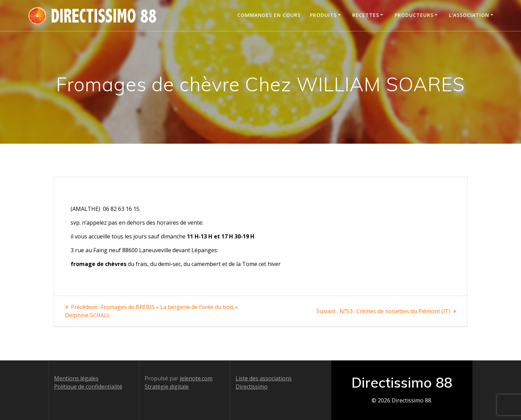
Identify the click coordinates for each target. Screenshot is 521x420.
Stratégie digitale (167, 387)
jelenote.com (196, 378)
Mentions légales (76, 378)
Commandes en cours (269, 15)
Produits (323, 15)
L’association (469, 15)
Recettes (366, 15)
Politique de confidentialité (88, 387)
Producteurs (414, 15)
